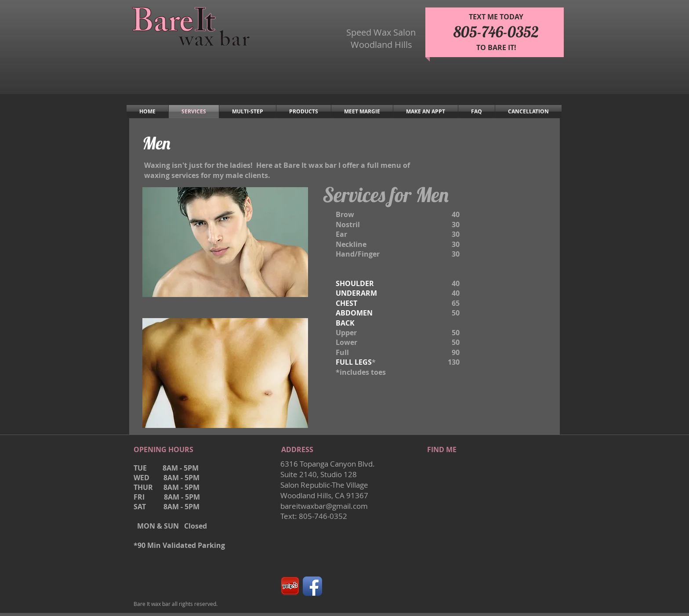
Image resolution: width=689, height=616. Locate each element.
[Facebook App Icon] (312, 586)
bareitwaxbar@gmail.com (324, 506)
